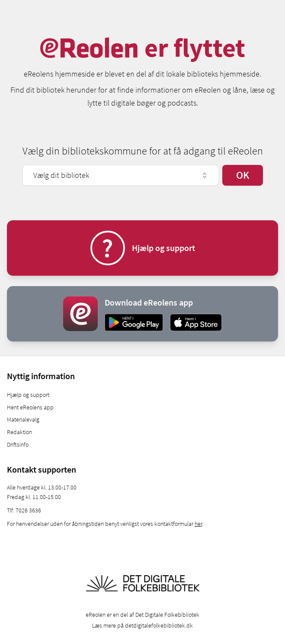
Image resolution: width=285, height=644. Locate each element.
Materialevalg (23, 419)
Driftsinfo (18, 444)
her (198, 524)
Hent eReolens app (30, 407)
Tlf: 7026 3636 (24, 510)
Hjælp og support (28, 395)
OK (243, 175)
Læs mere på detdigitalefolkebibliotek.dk (142, 625)
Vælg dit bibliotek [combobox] (121, 175)
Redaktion (19, 432)
